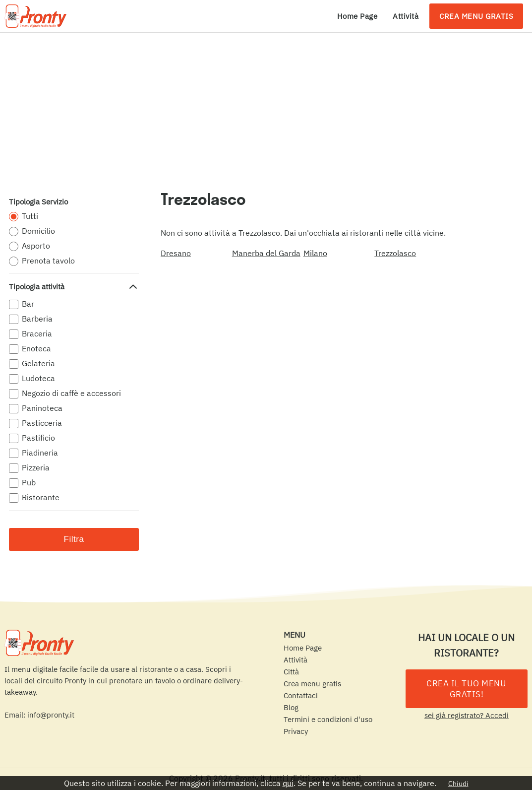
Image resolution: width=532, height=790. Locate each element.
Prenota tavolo (42, 261)
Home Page (357, 16)
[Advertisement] (266, 107)
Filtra (74, 539)
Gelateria (32, 363)
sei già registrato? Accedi (467, 715)
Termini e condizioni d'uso (328, 719)
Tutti (24, 216)
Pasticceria (35, 423)
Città (291, 672)
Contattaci (301, 695)
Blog (291, 707)
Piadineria (33, 453)
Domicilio (32, 231)
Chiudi (458, 784)
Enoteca (30, 349)
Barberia (31, 319)
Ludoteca (32, 378)
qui (288, 783)
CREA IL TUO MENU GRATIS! (466, 689)
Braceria (30, 334)
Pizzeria (29, 468)
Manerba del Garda (266, 253)
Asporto (30, 246)
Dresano (176, 253)
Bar (22, 304)
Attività (406, 16)
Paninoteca (36, 408)
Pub (22, 483)
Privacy (296, 731)
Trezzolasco (395, 253)
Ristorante (34, 497)
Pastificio (32, 438)
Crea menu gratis (476, 16)
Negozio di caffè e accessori (65, 393)
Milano (315, 253)
